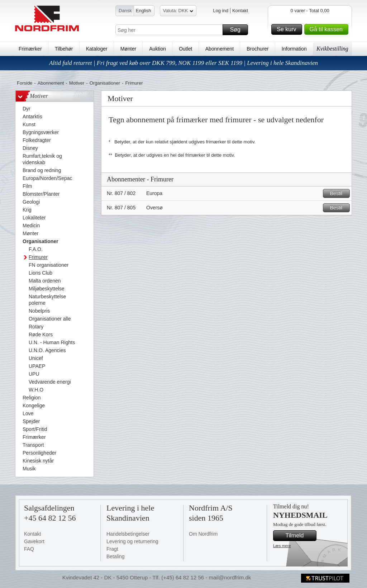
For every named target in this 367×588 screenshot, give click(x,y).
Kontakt (240, 11)
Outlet (185, 49)
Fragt (112, 549)
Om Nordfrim (203, 534)
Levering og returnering (132, 541)
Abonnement (220, 49)
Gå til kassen (328, 29)
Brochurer (258, 49)
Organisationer (105, 83)
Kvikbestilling (332, 49)
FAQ (29, 549)
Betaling (116, 556)
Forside (25, 83)
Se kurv (288, 29)
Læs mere (282, 546)
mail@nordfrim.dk (230, 577)
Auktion (158, 49)
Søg (238, 30)
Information (294, 49)
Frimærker (30, 49)
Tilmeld (300, 536)
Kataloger (97, 49)
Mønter (128, 49)
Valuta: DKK (178, 12)
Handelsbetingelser (128, 534)
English (144, 11)
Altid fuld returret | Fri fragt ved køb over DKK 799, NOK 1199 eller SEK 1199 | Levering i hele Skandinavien (183, 63)
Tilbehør (64, 49)
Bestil (339, 193)
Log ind (221, 11)
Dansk (125, 11)
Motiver (77, 83)
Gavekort (34, 541)
